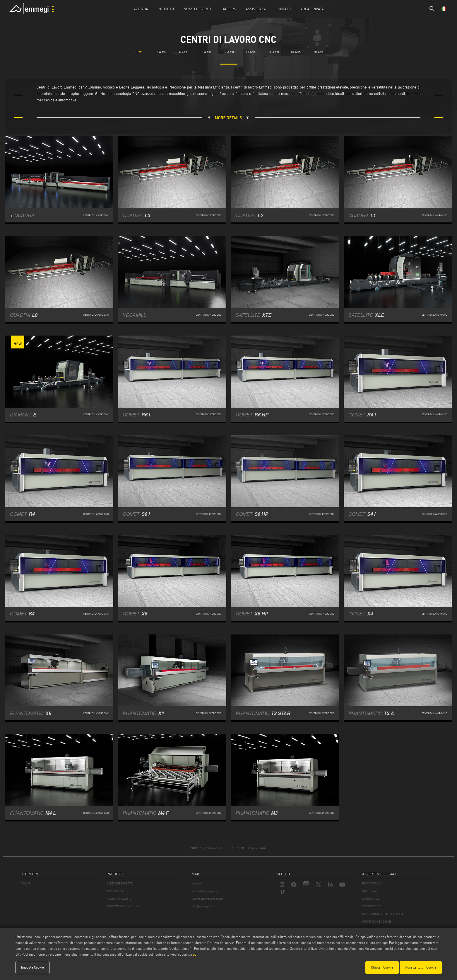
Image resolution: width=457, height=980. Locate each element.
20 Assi (319, 52)
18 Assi (296, 52)
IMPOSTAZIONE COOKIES (377, 922)
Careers (228, 9)
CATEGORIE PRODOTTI (120, 883)
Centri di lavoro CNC (250, 848)
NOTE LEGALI (370, 891)
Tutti (138, 52)
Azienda (141, 9)
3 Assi (161, 52)
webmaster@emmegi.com (208, 899)
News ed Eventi (197, 9)
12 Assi (229, 52)
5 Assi (206, 52)
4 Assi (184, 52)
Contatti (283, 9)
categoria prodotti (216, 848)
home (195, 848)
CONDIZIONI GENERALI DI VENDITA (383, 914)
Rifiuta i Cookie (382, 967)
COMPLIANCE (370, 899)
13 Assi (251, 52)
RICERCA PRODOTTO (119, 899)
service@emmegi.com (205, 891)
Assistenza (256, 9)
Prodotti (166, 9)
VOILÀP (26, 883)
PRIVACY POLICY (372, 883)
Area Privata (312, 9)
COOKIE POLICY (371, 906)
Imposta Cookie (32, 967)
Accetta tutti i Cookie (421, 967)
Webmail (197, 883)
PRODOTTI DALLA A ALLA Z (123, 906)
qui (195, 954)
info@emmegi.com (203, 906)
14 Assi (274, 52)
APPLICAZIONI (115, 891)
